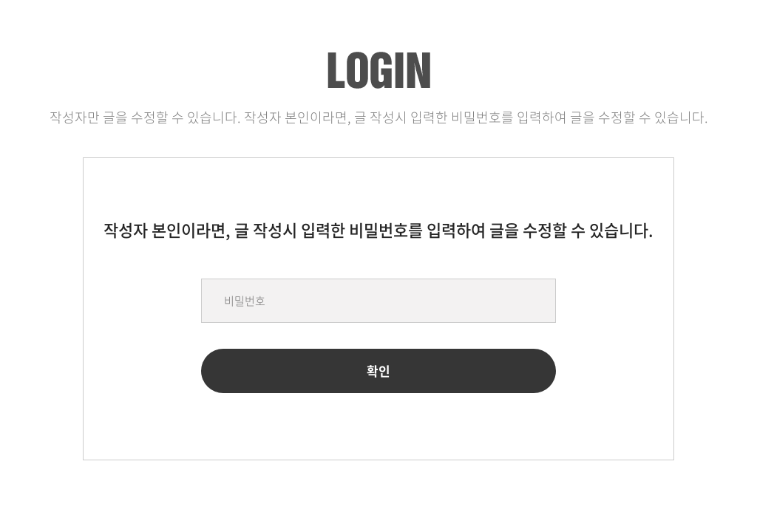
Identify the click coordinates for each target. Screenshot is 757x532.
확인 (378, 371)
